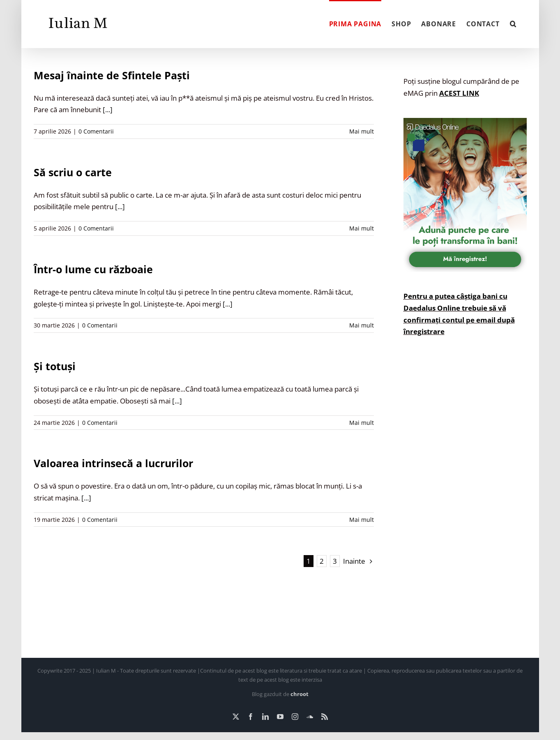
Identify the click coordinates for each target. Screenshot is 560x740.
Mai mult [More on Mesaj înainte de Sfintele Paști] (362, 131)
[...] (108, 110)
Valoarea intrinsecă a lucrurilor (113, 463)
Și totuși (55, 366)
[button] (513, 23)
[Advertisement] (465, 503)
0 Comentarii (96, 131)
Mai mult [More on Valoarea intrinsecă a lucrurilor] (362, 520)
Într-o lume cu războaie (93, 269)
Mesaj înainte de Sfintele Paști (112, 75)
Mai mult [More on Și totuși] (362, 423)
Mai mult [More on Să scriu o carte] (362, 228)
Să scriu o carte (73, 172)
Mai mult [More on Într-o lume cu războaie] (362, 325)
